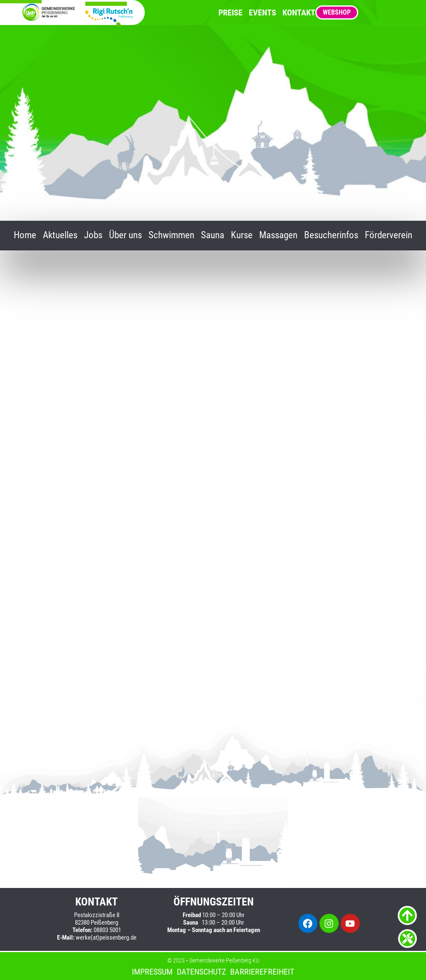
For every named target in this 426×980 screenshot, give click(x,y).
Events (263, 12)
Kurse (242, 235)
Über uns (125, 235)
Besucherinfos (331, 235)
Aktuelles (60, 235)
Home (25, 235)
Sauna (213, 235)
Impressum (152, 972)
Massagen (278, 235)
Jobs (93, 235)
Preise (230, 12)
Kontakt (299, 12)
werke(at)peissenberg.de (106, 938)
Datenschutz (201, 972)
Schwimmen (171, 235)
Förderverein (389, 235)
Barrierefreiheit (262, 972)
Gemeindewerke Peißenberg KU (224, 960)
